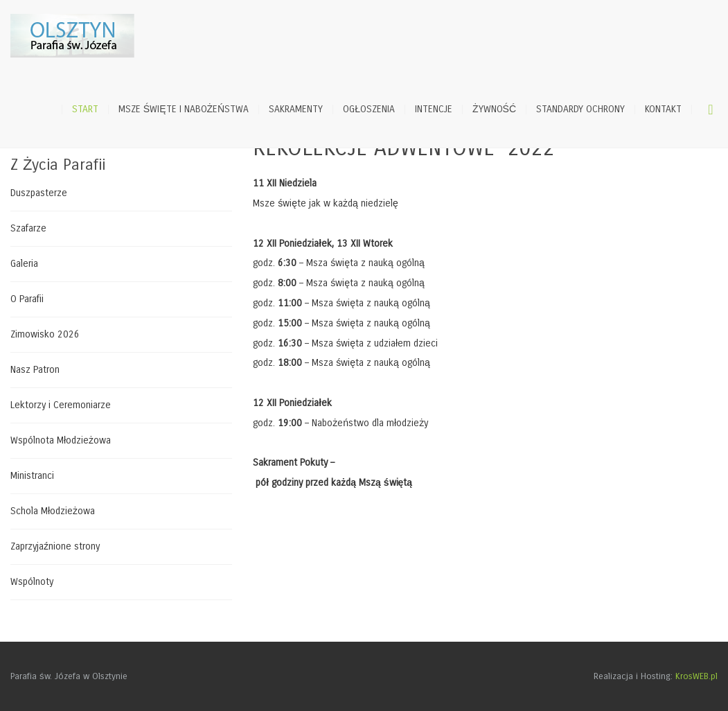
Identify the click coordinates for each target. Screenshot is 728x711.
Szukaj (711, 109)
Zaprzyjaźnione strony (55, 546)
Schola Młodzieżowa (53, 511)
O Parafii (27, 299)
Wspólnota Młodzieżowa (61, 440)
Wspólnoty (32, 582)
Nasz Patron (35, 370)
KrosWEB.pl (696, 676)
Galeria (24, 264)
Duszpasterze (39, 193)
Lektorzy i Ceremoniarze (61, 405)
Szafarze (28, 228)
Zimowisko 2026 (45, 334)
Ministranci (32, 476)
